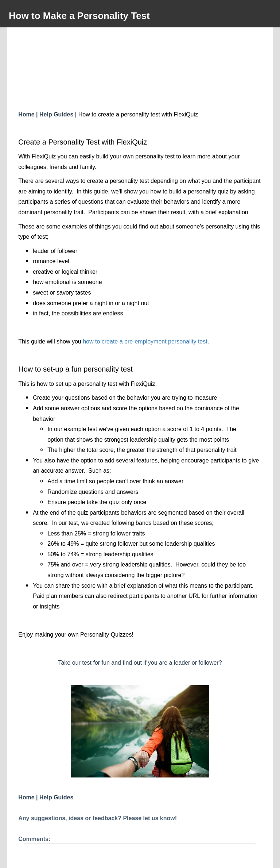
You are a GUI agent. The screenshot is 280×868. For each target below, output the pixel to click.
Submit (140, 838)
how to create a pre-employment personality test (145, 277)
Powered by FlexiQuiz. (140, 859)
